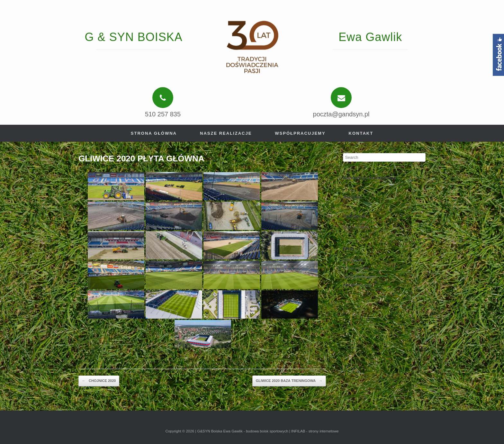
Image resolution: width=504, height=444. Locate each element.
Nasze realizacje (226, 133)
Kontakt (361, 133)
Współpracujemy (300, 133)
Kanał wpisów (356, 268)
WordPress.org (357, 285)
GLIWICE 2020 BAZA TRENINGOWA (289, 381)
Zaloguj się (353, 260)
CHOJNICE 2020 (99, 381)
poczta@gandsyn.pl (341, 114)
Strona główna (154, 133)
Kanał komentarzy (360, 277)
